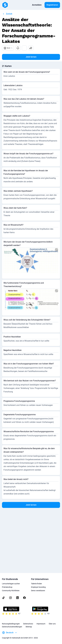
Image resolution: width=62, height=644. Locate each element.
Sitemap (29, 627)
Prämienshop (7, 587)
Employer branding (38, 587)
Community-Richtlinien (11, 591)
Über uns (52, 624)
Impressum (41, 624)
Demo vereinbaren (38, 591)
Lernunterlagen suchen (11, 584)
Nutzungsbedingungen (11, 624)
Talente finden (36, 584)
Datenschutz (28, 624)
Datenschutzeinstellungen (12, 627)
